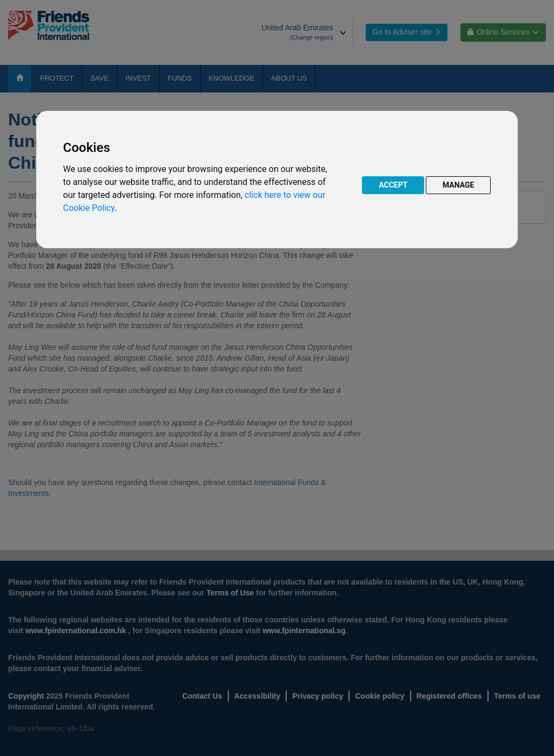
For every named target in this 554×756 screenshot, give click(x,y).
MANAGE (459, 185)
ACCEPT (393, 185)
